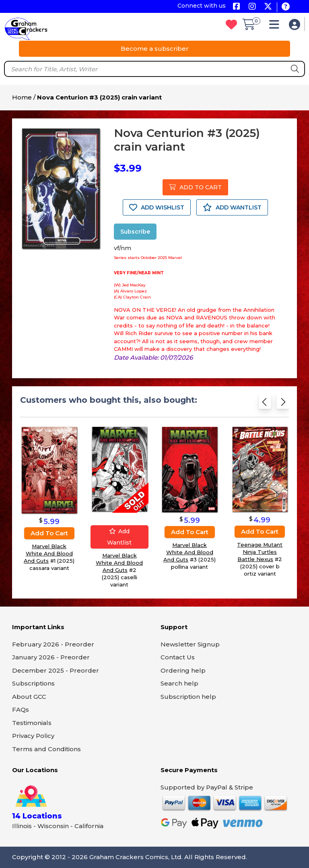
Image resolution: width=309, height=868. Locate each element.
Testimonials (32, 723)
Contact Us (178, 657)
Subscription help (188, 697)
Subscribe (135, 232)
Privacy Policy (33, 736)
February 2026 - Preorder (53, 644)
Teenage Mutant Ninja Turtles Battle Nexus (260, 552)
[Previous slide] (265, 404)
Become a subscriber (155, 49)
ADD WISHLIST (157, 207)
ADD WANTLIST (232, 207)
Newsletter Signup (190, 644)
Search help (179, 683)
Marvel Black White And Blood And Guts (48, 553)
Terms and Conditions (46, 749)
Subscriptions (33, 683)
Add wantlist (119, 537)
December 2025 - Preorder (56, 670)
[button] (276, 26)
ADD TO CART (195, 187)
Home (22, 97)
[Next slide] (283, 404)
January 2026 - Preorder (51, 657)
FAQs (21, 710)
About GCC (29, 697)
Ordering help (183, 670)
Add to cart (49, 533)
